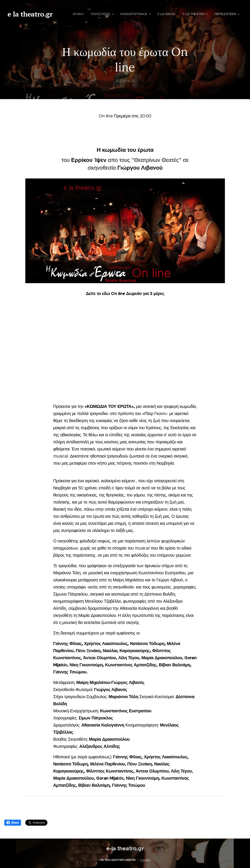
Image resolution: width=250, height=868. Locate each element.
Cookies (145, 860)
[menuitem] (106, 14)
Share (13, 823)
